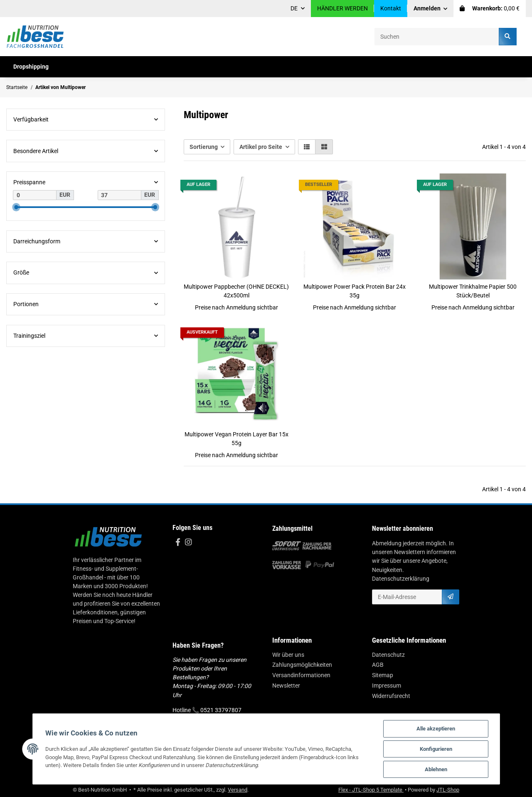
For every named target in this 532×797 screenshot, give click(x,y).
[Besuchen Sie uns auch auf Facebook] (178, 543)
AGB (378, 665)
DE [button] (294, 8)
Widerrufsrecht (391, 696)
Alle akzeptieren (436, 729)
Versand (238, 790)
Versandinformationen (301, 675)
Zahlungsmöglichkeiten (302, 665)
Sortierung (204, 147)
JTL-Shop (448, 790)
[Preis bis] (119, 195)
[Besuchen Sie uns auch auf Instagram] (188, 543)
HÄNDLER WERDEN (342, 8)
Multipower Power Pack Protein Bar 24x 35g (355, 291)
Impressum (387, 686)
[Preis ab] (35, 195)
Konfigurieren (436, 749)
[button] (431, 9)
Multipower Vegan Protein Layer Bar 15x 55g (236, 439)
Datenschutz (388, 655)
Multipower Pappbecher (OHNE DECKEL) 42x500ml (236, 291)
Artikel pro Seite (261, 147)
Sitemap (383, 675)
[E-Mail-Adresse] (407, 597)
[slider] (16, 207)
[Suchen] (437, 36)
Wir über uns (288, 655)
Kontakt (391, 8)
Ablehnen (436, 769)
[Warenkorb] (490, 9)
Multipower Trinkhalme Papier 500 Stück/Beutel (473, 291)
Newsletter (286, 686)
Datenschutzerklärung (401, 579)
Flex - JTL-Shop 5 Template (371, 790)
